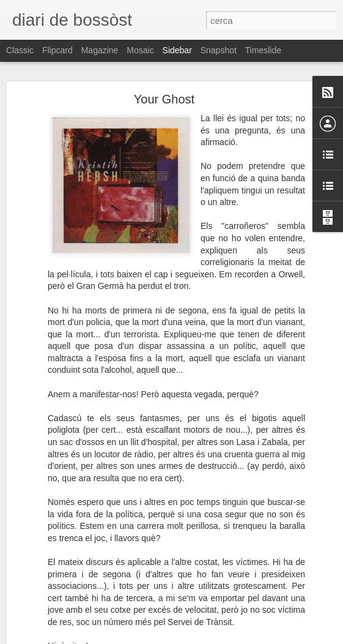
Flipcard (57, 50)
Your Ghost (164, 71)
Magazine (100, 50)
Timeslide (263, 50)
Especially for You (59, 598)
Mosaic (140, 50)
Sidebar (177, 50)
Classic (20, 50)
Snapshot (219, 50)
